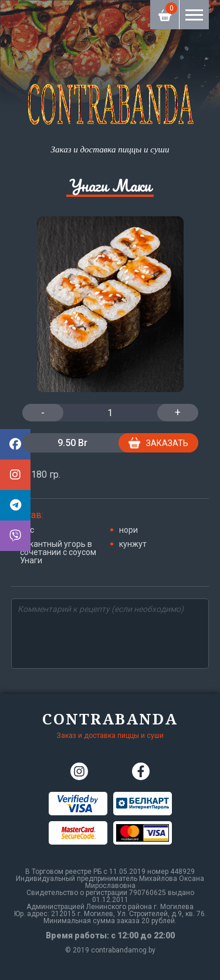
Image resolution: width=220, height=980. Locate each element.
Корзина (165, 11)
